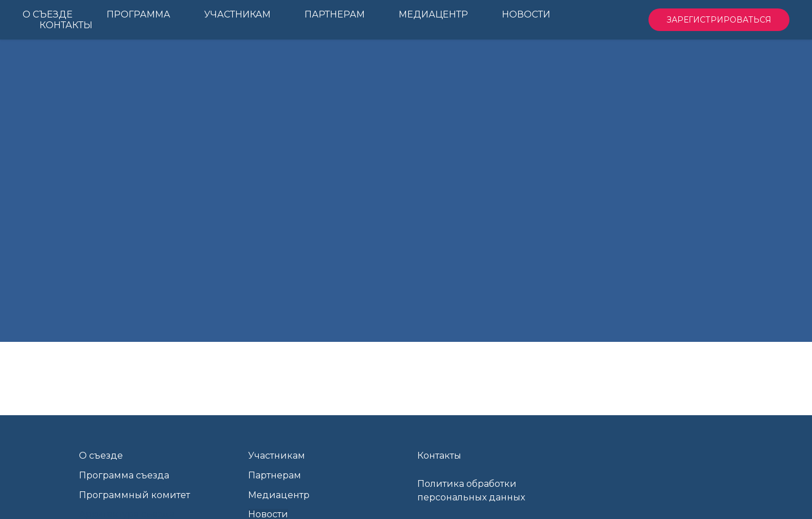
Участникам (277, 456)
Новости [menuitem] (526, 14)
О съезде (101, 456)
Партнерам (275, 475)
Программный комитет (134, 495)
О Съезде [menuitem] (48, 14)
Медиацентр (279, 495)
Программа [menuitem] (138, 14)
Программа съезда (124, 475)
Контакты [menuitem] (66, 25)
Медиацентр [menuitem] (433, 14)
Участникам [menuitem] (237, 14)
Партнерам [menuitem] (335, 14)
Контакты (439, 456)
